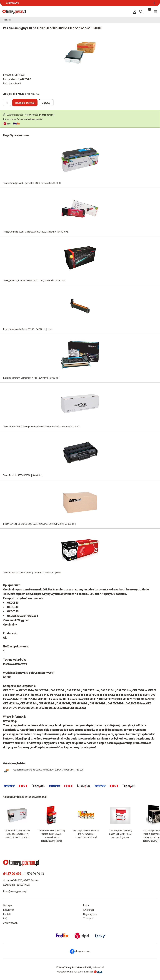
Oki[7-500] (20, 75)
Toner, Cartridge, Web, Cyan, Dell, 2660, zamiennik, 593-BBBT (32, 183)
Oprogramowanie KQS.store (70, 972)
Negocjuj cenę (90, 914)
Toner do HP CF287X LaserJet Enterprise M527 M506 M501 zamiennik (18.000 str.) (42, 426)
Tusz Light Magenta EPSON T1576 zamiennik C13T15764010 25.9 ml (86, 834)
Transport (88, 918)
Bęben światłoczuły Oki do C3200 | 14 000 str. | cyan (28, 329)
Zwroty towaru (11, 923)
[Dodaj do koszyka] (25, 103)
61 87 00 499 (12, 3)
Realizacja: (93, 972)
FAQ (5, 918)
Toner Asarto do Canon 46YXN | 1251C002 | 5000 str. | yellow (32, 572)
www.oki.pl (10, 721)
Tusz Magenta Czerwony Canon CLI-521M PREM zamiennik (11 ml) (120, 834)
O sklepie (8, 905)
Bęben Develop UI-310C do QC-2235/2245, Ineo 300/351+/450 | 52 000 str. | (40, 524)
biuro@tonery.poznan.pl (15, 891)
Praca (86, 905)
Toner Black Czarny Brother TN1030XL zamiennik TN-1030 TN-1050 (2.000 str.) (17, 834)
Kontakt (7, 914)
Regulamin (9, 910)
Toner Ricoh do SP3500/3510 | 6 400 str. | (23, 475)
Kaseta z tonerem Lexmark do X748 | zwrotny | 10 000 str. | (31, 378)
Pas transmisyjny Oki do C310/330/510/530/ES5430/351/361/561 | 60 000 (48, 770)
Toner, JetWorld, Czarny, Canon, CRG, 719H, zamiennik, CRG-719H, (34, 280)
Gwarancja (88, 910)
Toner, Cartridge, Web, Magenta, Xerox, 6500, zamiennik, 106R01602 (35, 232)
